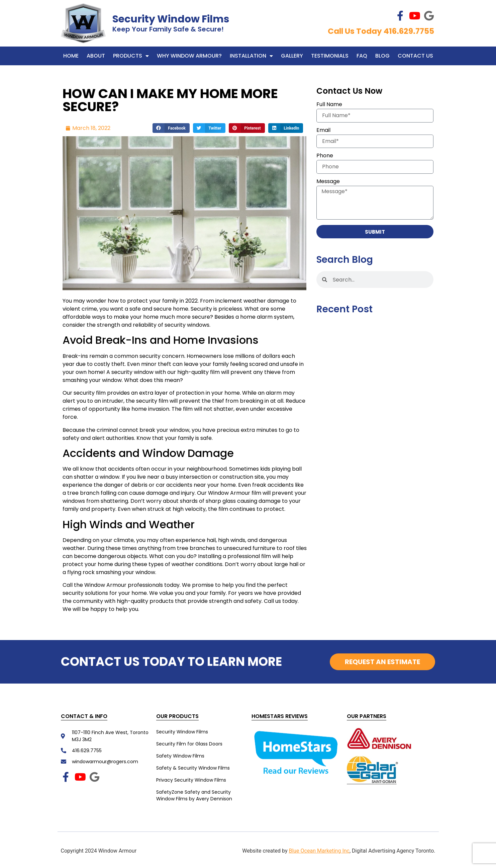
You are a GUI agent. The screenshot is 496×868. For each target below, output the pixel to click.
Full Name (329, 105)
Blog (382, 56)
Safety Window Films (180, 756)
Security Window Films (171, 19)
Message (328, 182)
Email (323, 131)
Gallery (292, 56)
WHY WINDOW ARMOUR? (189, 56)
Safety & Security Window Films (193, 768)
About (96, 56)
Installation (251, 56)
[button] (171, 128)
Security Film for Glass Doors (189, 744)
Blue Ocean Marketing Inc (319, 851)
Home (71, 56)
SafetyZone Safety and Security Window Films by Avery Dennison (194, 795)
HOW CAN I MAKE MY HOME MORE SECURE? (170, 100)
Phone (325, 156)
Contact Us (415, 56)
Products (131, 56)
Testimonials (330, 56)
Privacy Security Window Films (191, 780)
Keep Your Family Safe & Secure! (168, 29)
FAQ (362, 56)
